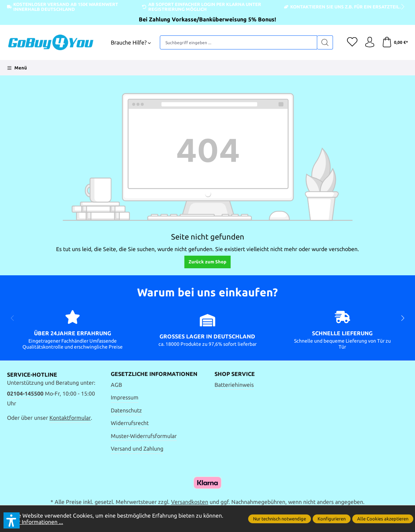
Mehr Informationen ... (35, 522)
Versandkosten (190, 502)
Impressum (125, 397)
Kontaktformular (70, 418)
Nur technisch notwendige (280, 519)
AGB (116, 385)
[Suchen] (325, 42)
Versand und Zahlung (137, 449)
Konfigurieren (332, 519)
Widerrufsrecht (130, 423)
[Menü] (17, 68)
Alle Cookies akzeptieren (383, 519)
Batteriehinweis (234, 385)
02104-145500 (25, 393)
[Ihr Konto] (369, 42)
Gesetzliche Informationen (154, 374)
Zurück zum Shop (207, 262)
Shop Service (235, 374)
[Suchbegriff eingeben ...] (238, 42)
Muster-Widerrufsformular (144, 436)
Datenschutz (126, 410)
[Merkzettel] (352, 42)
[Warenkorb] (395, 42)
